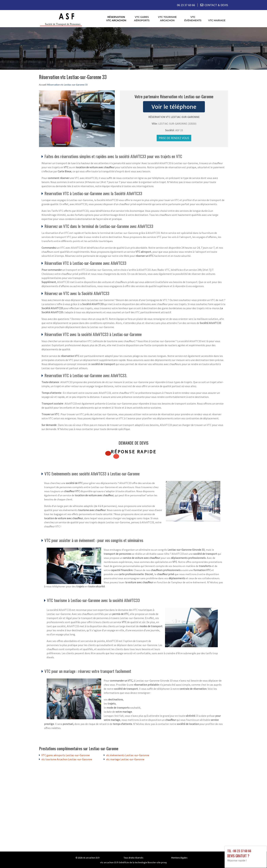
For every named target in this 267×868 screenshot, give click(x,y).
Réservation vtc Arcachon (116, 19)
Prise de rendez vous (174, 138)
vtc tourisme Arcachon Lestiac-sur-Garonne (67, 759)
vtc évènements (193, 19)
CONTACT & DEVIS (216, 5)
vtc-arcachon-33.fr (91, 857)
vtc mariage (217, 20)
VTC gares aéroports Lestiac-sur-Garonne (66, 755)
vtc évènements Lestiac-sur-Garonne (128, 755)
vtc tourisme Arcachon (167, 19)
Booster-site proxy (157, 862)
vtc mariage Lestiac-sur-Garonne (125, 759)
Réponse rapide (134, 451)
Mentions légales (179, 857)
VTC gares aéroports (142, 19)
